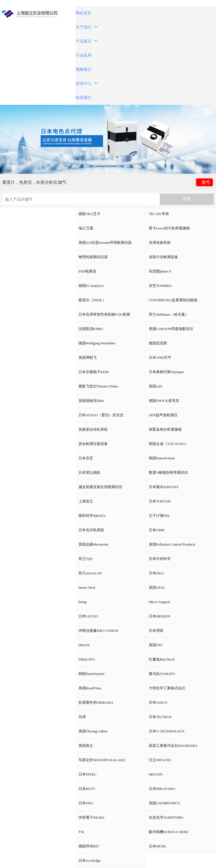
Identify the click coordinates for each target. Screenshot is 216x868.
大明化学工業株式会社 (167, 688)
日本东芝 (86, 458)
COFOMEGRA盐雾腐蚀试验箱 (173, 300)
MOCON (156, 774)
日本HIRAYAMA (162, 789)
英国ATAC (157, 587)
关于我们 (87, 27)
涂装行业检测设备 (163, 257)
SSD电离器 (87, 271)
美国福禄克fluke (91, 401)
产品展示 (87, 41)
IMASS (84, 645)
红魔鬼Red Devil (162, 659)
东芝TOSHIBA (160, 286)
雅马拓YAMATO (162, 674)
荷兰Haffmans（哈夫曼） (169, 314)
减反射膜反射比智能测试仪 (100, 487)
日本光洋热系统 (91, 530)
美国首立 (86, 746)
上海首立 (86, 501)
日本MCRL (158, 846)
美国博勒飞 (88, 357)
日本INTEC (87, 774)
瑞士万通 (86, 228)
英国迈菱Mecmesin (93, 544)
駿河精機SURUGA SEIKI (169, 832)
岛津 (82, 717)
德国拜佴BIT (89, 846)
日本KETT (87, 789)
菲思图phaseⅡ (160, 271)
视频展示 (84, 69)
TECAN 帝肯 (159, 214)
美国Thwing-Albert (93, 731)
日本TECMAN (160, 717)
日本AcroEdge (90, 861)
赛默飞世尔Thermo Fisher (98, 386)
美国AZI (156, 386)
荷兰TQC (86, 559)
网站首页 (84, 13)
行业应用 (84, 55)
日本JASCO (158, 702)
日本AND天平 (160, 357)
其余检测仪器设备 (93, 444)
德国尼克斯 (158, 343)
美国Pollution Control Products (172, 544)
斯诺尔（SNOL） (92, 300)
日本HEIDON (159, 616)
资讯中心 (87, 84)
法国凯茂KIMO (91, 329)
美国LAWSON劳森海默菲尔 (171, 329)
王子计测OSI (159, 516)
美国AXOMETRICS (164, 803)
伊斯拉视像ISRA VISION (98, 631)
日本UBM (157, 530)
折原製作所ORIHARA (96, 702)
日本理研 (156, 631)
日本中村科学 (160, 559)
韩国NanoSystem (91, 674)
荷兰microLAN (90, 573)
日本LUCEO (88, 616)
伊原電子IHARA (92, 817)
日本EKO (156, 573)
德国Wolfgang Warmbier (97, 343)
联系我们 (84, 98)
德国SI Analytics (91, 286)
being (83, 602)
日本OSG (86, 803)
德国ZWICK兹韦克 (164, 401)
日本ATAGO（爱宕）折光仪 (101, 415)
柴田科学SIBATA (92, 516)
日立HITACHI (160, 760)
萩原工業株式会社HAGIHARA (173, 746)
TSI (81, 832)
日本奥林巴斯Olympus (166, 372)
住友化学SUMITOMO (166, 817)
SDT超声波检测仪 (163, 415)
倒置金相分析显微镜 (165, 429)
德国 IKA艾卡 (89, 214)
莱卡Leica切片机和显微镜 (169, 228)
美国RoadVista (90, 688)
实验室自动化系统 (93, 429)
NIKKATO (87, 659)
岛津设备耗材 (160, 243)
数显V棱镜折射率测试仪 (168, 472)
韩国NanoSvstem (162, 458)
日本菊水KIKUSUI (164, 487)
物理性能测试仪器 (93, 257)
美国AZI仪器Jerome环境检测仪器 (105, 243)
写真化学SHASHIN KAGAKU (102, 760)
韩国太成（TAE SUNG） (169, 444)
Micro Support (159, 602)
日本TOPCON (160, 501)
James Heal (87, 587)
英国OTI (156, 645)
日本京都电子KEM (94, 372)
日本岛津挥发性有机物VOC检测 (104, 314)
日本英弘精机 (89, 472)
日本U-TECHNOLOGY (167, 731)
